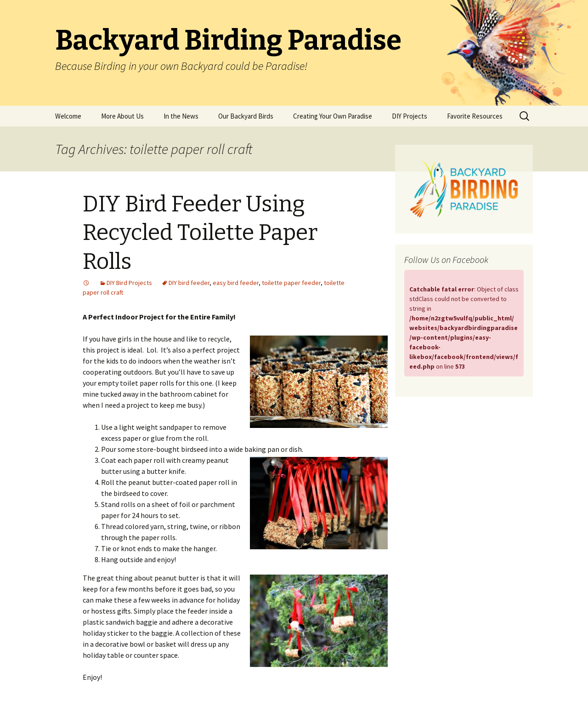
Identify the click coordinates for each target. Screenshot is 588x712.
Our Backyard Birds (246, 116)
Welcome (68, 116)
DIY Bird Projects (129, 283)
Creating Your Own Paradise (333, 116)
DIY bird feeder (189, 283)
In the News (181, 116)
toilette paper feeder (291, 283)
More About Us (122, 116)
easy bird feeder (236, 283)
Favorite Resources (475, 116)
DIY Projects (410, 116)
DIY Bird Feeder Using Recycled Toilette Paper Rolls (200, 233)
